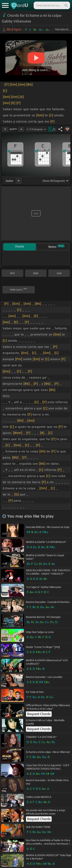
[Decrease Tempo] (5, 129)
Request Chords (39, 714)
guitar (10, 181)
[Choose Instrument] (19, 181)
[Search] (66, 5)
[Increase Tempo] (21, 129)
